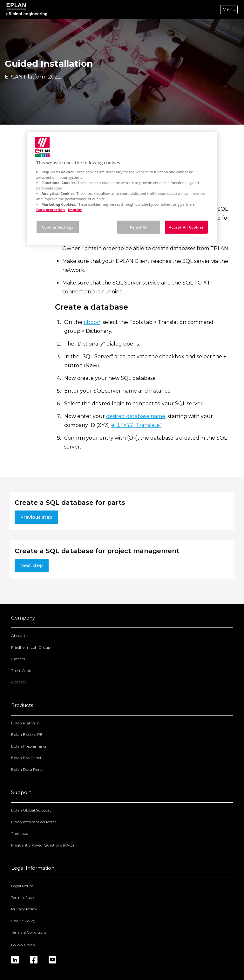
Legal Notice (22, 886)
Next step (32, 565)
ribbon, (92, 322)
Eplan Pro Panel (26, 758)
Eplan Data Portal (28, 769)
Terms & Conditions (29, 932)
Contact (19, 682)
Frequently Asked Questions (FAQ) (43, 845)
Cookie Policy (23, 921)
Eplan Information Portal (34, 822)
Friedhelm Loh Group (31, 647)
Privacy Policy (24, 909)
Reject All (139, 227)
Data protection (51, 210)
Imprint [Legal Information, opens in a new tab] (75, 210)
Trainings (20, 833)
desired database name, (136, 416)
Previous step (36, 517)
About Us (20, 636)
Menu (229, 10)
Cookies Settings (58, 227)
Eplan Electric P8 (27, 734)
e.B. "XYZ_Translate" (136, 425)
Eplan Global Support (31, 810)
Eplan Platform (25, 723)
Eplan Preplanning (29, 746)
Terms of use (22, 898)
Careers (18, 659)
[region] (122, 188)
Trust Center (23, 671)
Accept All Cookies (186, 227)
